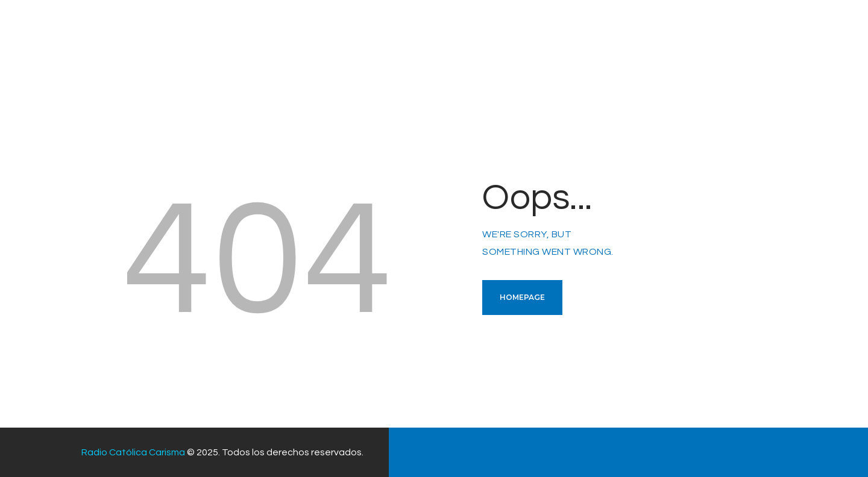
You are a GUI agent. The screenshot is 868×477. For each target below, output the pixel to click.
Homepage (522, 297)
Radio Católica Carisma (133, 452)
